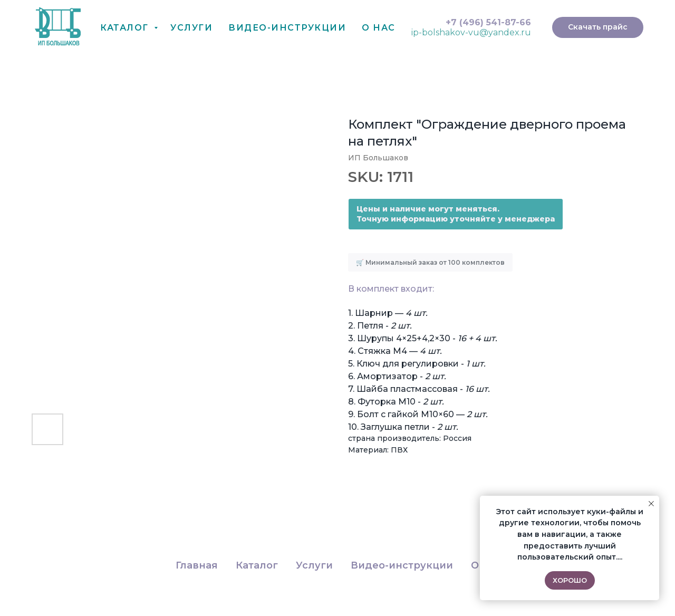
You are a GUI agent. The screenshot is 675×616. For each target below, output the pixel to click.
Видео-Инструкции (287, 28)
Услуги (191, 28)
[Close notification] (651, 504)
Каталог (126, 28)
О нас (379, 28)
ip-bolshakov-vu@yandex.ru (471, 32)
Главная (197, 565)
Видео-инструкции (402, 565)
